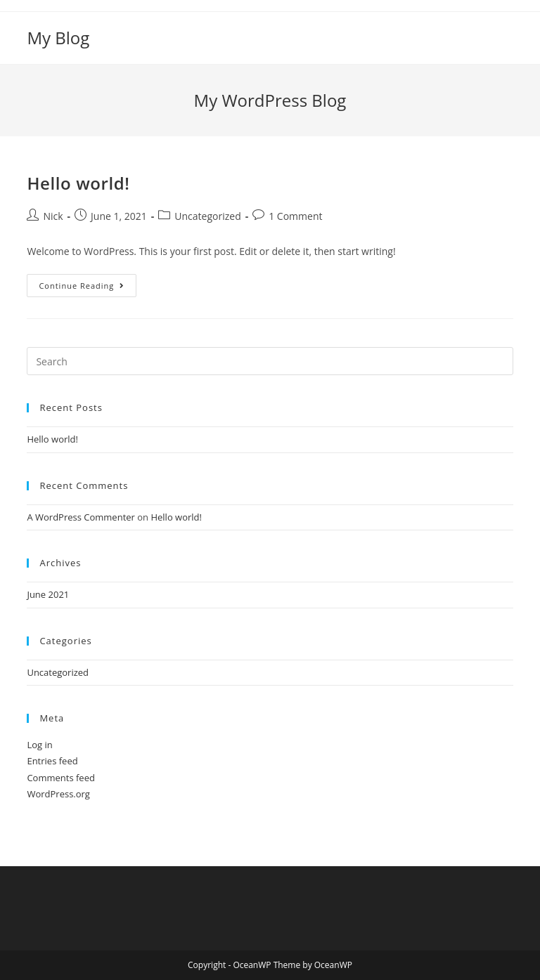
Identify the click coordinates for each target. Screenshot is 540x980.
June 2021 (48, 594)
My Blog (58, 38)
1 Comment (295, 216)
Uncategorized (207, 216)
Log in (39, 745)
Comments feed (60, 778)
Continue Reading (88, 288)
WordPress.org (58, 794)
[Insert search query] (270, 361)
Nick (53, 216)
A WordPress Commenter (81, 517)
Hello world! (78, 183)
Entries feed (52, 761)
